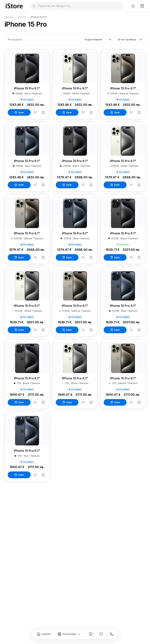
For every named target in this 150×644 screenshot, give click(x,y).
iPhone (22, 17)
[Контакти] (112, 634)
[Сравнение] (91, 634)
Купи (19, 112)
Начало (9, 17)
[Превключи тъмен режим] (133, 6)
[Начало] (44, 634)
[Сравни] (43, 113)
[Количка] (142, 6)
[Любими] (35, 113)
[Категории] (69, 634)
